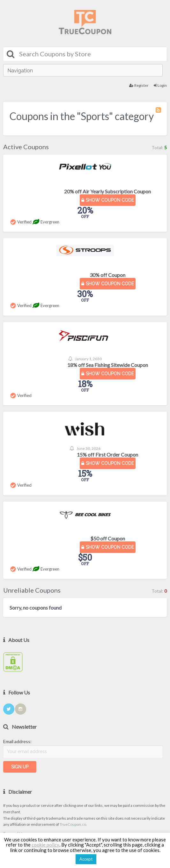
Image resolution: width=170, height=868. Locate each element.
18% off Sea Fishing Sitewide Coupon (108, 365)
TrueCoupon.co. (73, 824)
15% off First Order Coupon (107, 454)
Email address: (17, 741)
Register (139, 85)
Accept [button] (86, 859)
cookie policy (45, 845)
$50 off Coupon (108, 538)
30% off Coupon (107, 275)
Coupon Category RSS (159, 113)
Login (160, 85)
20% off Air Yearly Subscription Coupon (107, 191)
